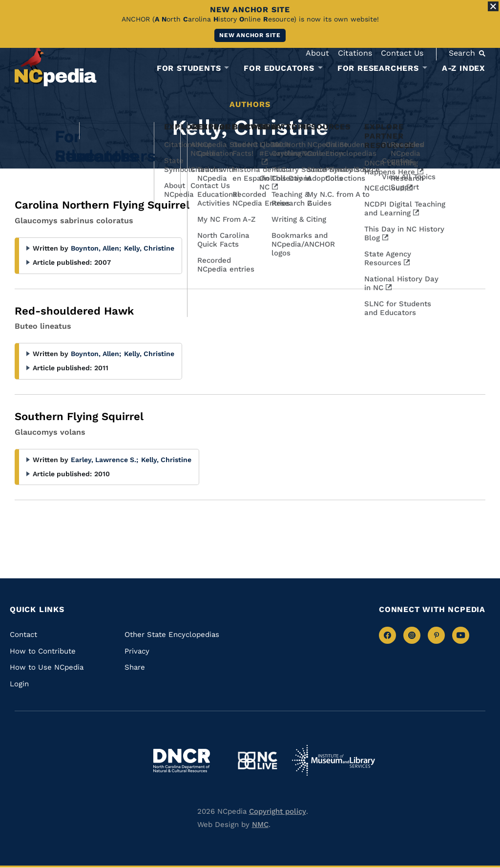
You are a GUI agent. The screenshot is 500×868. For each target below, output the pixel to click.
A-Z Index (464, 68)
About (317, 53)
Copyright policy (278, 811)
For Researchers (378, 68)
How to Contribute (43, 651)
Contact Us (402, 53)
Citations (355, 53)
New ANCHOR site (250, 35)
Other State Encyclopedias (172, 635)
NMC (260, 825)
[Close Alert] (493, 6)
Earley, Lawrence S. (104, 460)
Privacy (137, 651)
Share (135, 667)
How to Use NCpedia (47, 667)
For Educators (279, 68)
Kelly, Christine (149, 248)
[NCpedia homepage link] (56, 66)
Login (19, 684)
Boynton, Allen (96, 248)
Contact (23, 635)
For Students (189, 68)
